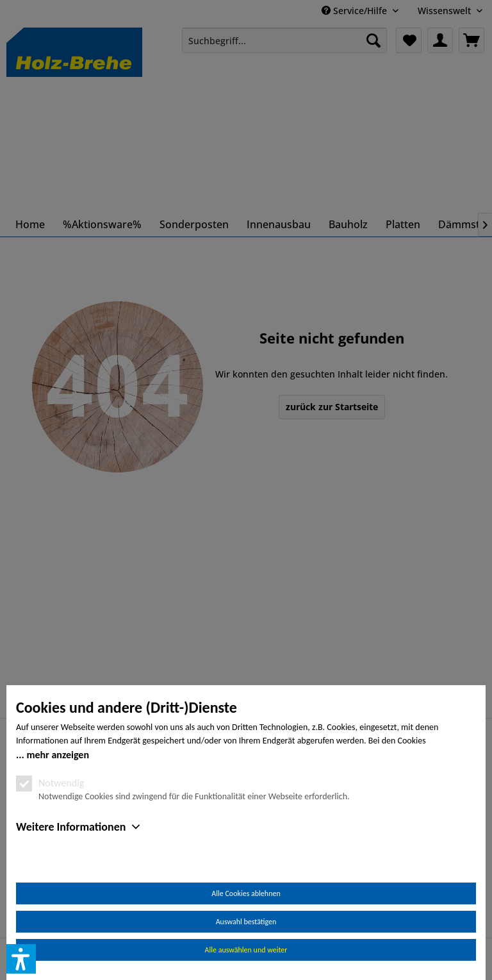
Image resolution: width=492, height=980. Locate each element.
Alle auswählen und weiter (246, 950)
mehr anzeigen (58, 755)
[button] (21, 959)
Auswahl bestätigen (246, 922)
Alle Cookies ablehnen (246, 893)
